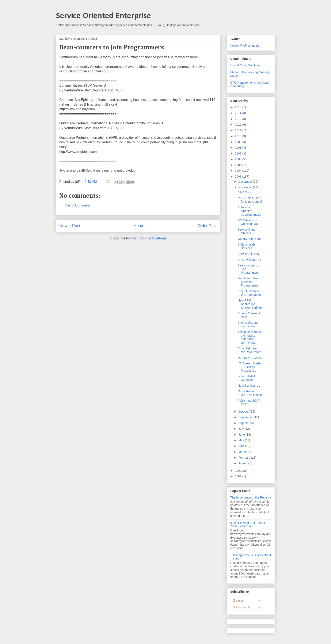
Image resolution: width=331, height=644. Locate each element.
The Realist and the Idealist (248, 324)
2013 (239, 119)
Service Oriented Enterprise (103, 16)
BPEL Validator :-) (249, 260)
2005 (239, 165)
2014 (239, 113)
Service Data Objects (246, 231)
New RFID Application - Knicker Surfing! (250, 304)
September (246, 417)
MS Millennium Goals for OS (248, 222)
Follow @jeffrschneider (245, 46)
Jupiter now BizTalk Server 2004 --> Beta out (248, 525)
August (243, 423)
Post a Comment (77, 205)
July (241, 429)
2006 (239, 159)
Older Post (207, 226)
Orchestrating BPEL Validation (250, 393)
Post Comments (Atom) (148, 238)
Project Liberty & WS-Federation (249, 293)
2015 (239, 107)
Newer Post (70, 226)
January (244, 463)
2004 (239, 171)
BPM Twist (245, 192)
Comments (242, 607)
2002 (239, 471)
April (242, 446)
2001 (239, 476)
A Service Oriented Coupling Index (249, 211)
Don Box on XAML (250, 358)
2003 (239, 177)
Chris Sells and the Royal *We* (249, 350)
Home (139, 226)
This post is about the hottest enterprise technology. (249, 337)
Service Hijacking (249, 254)
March (243, 452)
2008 (239, 148)
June (242, 435)
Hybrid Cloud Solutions (245, 65)
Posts (238, 601)
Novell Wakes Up (249, 386)
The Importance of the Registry (251, 497)
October (244, 412)
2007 (239, 154)
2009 (239, 142)
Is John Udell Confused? (246, 378)
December (246, 182)
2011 (239, 130)
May (241, 440)
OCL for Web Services (246, 246)
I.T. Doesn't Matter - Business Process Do (250, 367)
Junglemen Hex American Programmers (248, 282)
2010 (239, 136)
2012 (239, 125)
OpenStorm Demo (250, 239)
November (246, 187)
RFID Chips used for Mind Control (250, 200)
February (245, 458)
